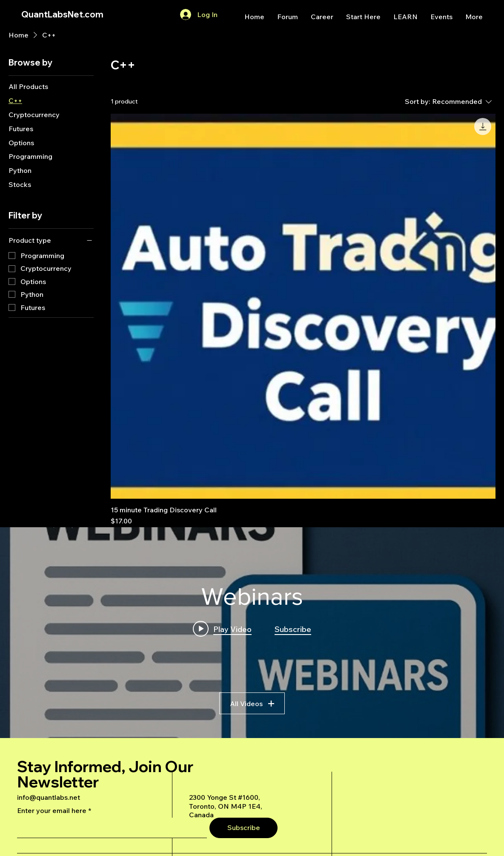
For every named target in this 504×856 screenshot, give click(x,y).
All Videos (252, 704)
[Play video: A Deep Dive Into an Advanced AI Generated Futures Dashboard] (222, 629)
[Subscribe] (243, 828)
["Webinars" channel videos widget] (252, 633)
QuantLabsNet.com (62, 14)
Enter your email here (52, 810)
